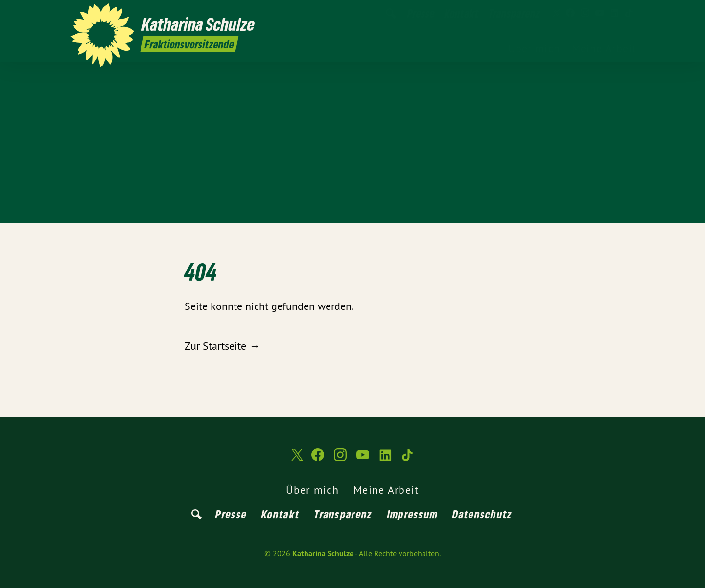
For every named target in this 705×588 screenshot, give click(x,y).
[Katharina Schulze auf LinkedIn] (614, 13)
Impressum (413, 514)
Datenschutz (482, 514)
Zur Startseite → (222, 346)
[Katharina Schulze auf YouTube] (600, 13)
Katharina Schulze (323, 553)
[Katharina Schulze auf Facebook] (570, 13)
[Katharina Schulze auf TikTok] (629, 13)
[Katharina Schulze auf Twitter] (556, 13)
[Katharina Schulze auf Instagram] (585, 13)
